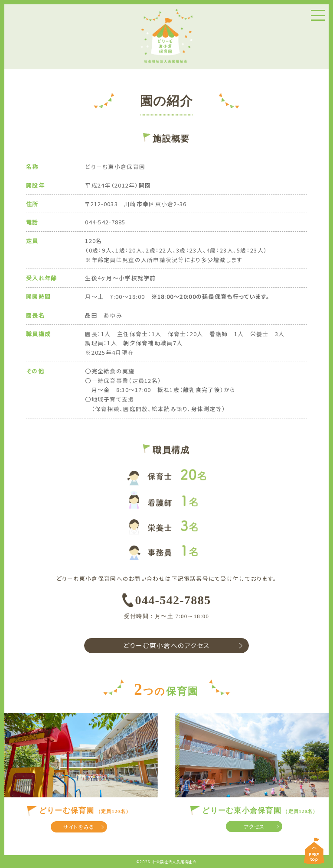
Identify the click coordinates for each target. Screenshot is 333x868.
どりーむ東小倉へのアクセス (167, 645)
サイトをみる (79, 827)
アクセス (254, 827)
